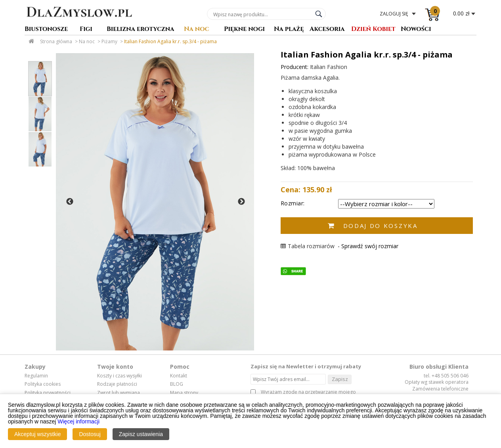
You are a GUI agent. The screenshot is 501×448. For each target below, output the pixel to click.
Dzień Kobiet (373, 30)
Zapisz (340, 379)
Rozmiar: (293, 203)
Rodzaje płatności (117, 384)
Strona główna (56, 41)
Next (241, 202)
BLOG (177, 384)
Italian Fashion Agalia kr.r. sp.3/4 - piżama (170, 41)
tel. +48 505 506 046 (446, 376)
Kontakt (179, 376)
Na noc (197, 30)
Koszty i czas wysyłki (120, 376)
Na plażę (289, 30)
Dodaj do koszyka (381, 226)
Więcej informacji (78, 421)
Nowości (416, 30)
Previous (70, 202)
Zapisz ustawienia (141, 434)
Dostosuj (90, 434)
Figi (86, 30)
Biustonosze (46, 30)
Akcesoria (327, 30)
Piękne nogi (244, 30)
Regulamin (36, 376)
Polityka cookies (43, 384)
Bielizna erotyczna (141, 30)
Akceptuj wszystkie (37, 434)
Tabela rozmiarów (308, 246)
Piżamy (109, 41)
